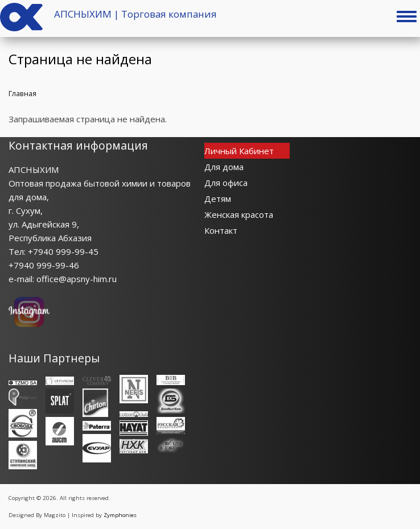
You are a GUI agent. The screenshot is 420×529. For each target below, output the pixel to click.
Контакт (221, 230)
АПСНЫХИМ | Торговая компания (135, 14)
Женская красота (239, 214)
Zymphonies (120, 515)
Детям (218, 199)
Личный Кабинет (239, 151)
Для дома (224, 167)
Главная (22, 93)
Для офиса (226, 183)
